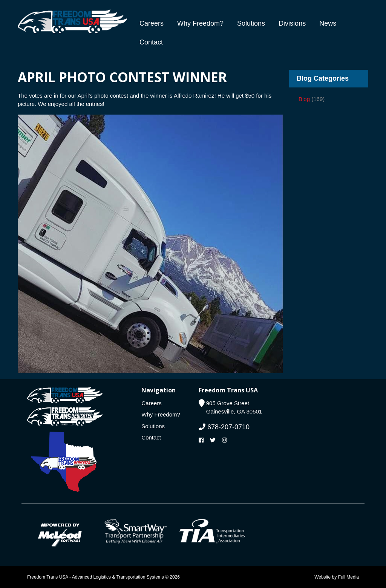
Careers (152, 23)
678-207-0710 (224, 427)
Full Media (348, 577)
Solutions (251, 23)
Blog (304, 99)
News (328, 23)
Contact (151, 42)
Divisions (292, 23)
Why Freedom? (200, 23)
